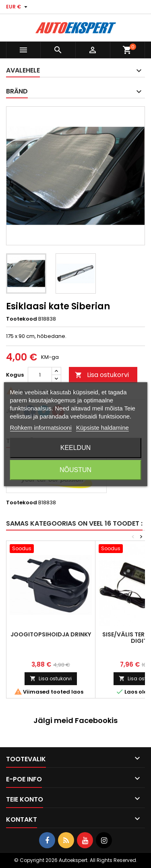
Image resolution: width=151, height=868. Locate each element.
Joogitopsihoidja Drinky (51, 634)
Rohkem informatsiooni (40, 428)
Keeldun (76, 448)
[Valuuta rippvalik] (18, 7)
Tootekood (22, 319)
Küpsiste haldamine (102, 428)
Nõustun (75, 470)
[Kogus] (40, 375)
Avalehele (23, 70)
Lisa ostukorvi (102, 375)
